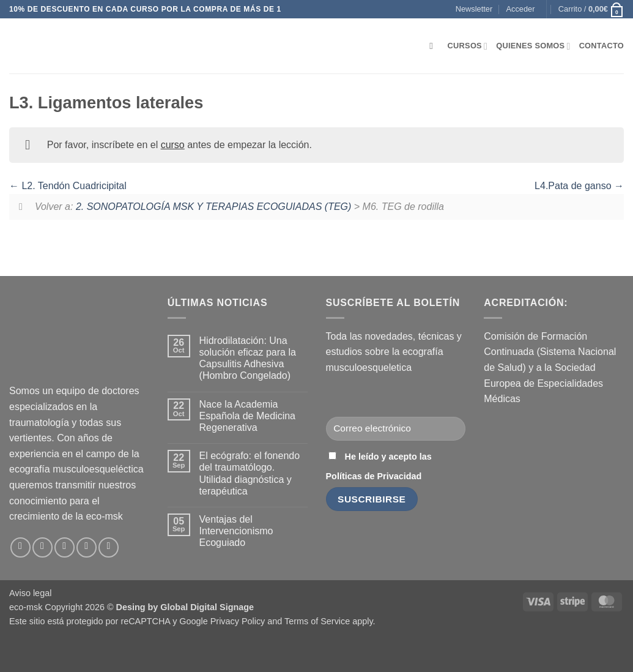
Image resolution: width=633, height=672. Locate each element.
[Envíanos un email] (65, 547)
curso (173, 145)
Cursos (468, 46)
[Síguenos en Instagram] (43, 547)
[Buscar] (434, 46)
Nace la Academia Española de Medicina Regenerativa (247, 416)
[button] (474, 9)
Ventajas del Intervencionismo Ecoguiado (236, 531)
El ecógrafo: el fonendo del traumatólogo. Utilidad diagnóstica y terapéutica (250, 473)
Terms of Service (317, 621)
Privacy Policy (238, 621)
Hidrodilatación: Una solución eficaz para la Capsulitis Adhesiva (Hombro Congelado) (248, 358)
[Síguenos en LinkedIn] (87, 547)
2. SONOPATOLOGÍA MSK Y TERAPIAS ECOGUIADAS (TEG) (213, 207)
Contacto (602, 46)
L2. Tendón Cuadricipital (68, 186)
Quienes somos (533, 46)
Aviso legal (30, 593)
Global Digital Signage (207, 607)
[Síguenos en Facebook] (20, 547)
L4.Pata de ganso (579, 186)
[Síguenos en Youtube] (109, 547)
